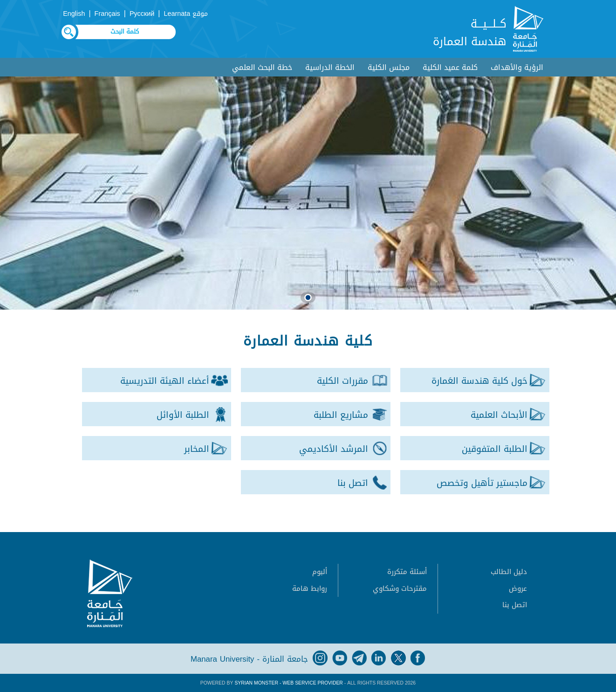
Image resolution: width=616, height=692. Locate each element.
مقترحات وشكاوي (400, 588)
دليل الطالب (509, 572)
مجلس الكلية (389, 67)
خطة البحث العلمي (262, 67)
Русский (142, 14)
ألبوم (320, 572)
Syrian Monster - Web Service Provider (288, 683)
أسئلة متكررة (407, 572)
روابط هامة (310, 588)
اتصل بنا (515, 605)
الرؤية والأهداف (517, 67)
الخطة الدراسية (330, 67)
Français (107, 14)
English (74, 14)
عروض (518, 588)
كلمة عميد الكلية (450, 67)
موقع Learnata (186, 14)
